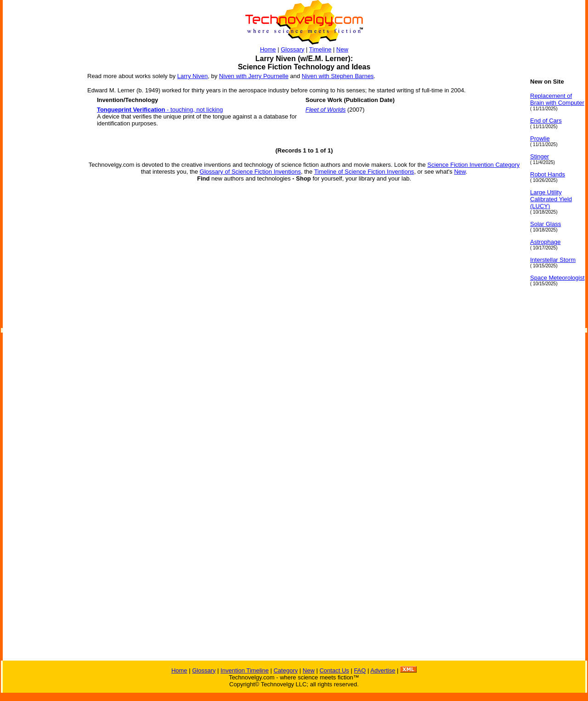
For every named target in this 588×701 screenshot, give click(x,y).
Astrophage (546, 242)
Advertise (383, 670)
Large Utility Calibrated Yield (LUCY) (551, 199)
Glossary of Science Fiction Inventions (250, 172)
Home (268, 49)
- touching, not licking (160, 110)
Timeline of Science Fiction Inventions (364, 172)
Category (286, 670)
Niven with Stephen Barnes (338, 76)
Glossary (292, 49)
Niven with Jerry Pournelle (254, 76)
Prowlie (540, 139)
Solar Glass (546, 224)
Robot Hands (548, 174)
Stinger (540, 156)
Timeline (320, 49)
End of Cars (546, 121)
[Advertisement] (40, 216)
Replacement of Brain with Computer (557, 99)
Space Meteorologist (557, 278)
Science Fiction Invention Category (473, 165)
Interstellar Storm (553, 260)
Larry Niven (192, 76)
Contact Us (334, 670)
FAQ (360, 670)
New (342, 49)
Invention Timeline (245, 670)
